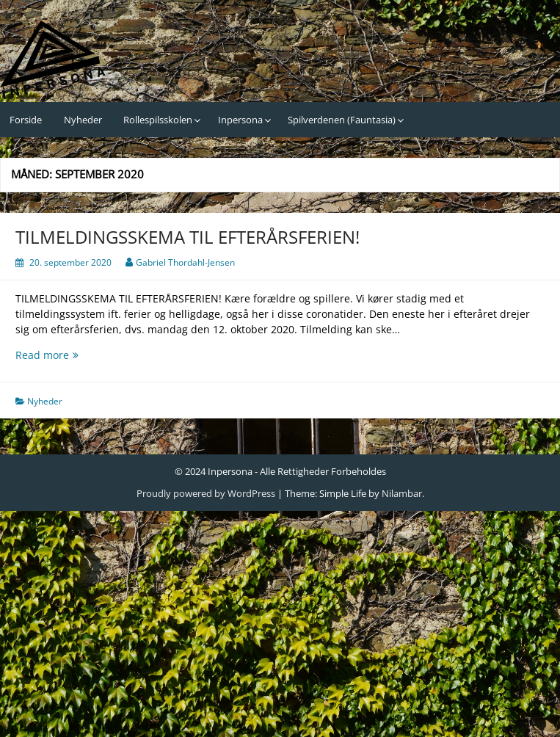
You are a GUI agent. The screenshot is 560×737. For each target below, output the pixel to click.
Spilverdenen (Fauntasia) (342, 120)
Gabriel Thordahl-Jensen (185, 262)
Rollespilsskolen (158, 120)
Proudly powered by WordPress (206, 493)
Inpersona (240, 120)
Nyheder (83, 120)
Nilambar (402, 493)
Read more (92, 355)
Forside (26, 120)
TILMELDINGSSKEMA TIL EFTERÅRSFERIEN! (188, 237)
